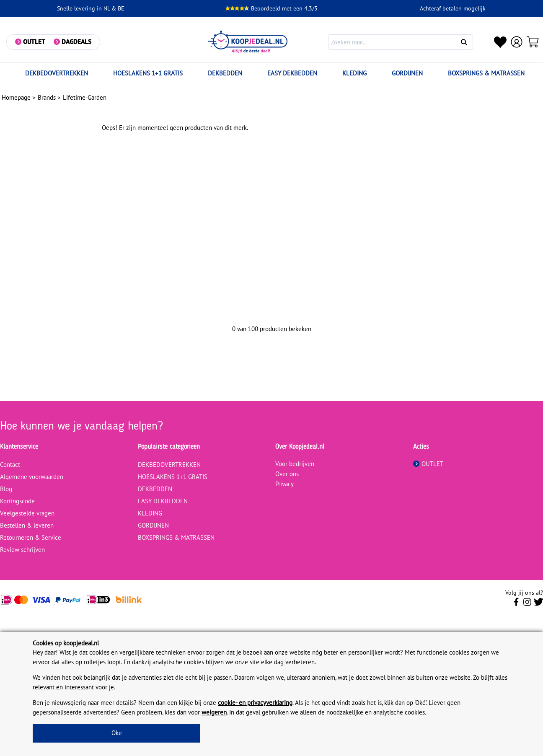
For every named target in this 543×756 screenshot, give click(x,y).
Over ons (287, 474)
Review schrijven (22, 550)
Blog (6, 489)
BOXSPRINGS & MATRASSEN (486, 73)
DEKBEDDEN (225, 73)
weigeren (214, 712)
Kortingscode (17, 501)
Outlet (34, 42)
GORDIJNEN (407, 73)
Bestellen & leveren (27, 525)
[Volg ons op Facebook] (516, 604)
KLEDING (354, 73)
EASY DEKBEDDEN (292, 73)
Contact (10, 465)
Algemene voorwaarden (32, 477)
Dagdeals (76, 42)
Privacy (284, 484)
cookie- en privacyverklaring (255, 703)
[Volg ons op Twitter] (539, 604)
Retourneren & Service (31, 537)
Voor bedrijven (295, 464)
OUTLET (428, 464)
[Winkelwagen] (533, 42)
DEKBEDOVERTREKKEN (57, 73)
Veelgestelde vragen (27, 513)
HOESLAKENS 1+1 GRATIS (148, 73)
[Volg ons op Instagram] (527, 604)
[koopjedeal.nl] (248, 42)
